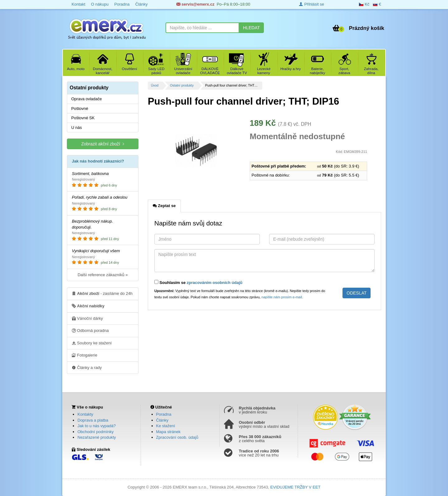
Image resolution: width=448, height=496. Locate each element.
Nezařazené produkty (97, 437)
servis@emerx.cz (196, 4)
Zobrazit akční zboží (103, 144)
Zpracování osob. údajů (177, 437)
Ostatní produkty (182, 85)
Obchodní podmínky (96, 432)
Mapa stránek (168, 432)
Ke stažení (166, 426)
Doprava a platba (93, 420)
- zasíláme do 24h (102, 293)
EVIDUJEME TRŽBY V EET (295, 487)
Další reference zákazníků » (103, 275)
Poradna (122, 4)
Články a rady (87, 367)
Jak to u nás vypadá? (97, 426)
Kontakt (78, 4)
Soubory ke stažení (92, 343)
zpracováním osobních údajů (215, 283)
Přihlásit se (311, 4)
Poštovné (80, 109)
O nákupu (100, 4)
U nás (77, 128)
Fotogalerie (85, 355)
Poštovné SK (83, 118)
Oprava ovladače (86, 99)
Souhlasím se (198, 282)
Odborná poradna (90, 330)
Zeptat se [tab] (164, 205)
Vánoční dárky (87, 318)
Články (142, 4)
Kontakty (85, 414)
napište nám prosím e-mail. (282, 297)
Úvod (155, 85)
